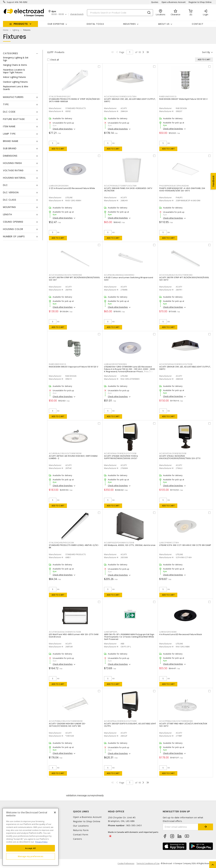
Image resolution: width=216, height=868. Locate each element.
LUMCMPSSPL (111, 632)
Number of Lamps (14, 236)
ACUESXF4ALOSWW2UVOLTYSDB (120, 453)
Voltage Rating (13, 170)
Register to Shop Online (200, 2)
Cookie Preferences (126, 864)
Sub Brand (10, 148)
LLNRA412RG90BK (168, 632)
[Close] (55, 812)
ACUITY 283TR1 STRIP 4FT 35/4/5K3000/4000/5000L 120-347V (184, 279)
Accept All (31, 848)
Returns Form (81, 830)
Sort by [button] (206, 52)
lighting (16, 30)
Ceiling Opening (13, 222)
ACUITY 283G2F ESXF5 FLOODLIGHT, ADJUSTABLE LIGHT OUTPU (130, 725)
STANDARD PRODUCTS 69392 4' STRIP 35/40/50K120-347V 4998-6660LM (75, 100)
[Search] (120, 13)
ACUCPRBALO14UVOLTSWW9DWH (176, 721)
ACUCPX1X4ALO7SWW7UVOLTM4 (120, 186)
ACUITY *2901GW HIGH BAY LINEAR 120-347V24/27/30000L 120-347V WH (67, 725)
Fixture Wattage (14, 119)
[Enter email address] (180, 827)
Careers (78, 839)
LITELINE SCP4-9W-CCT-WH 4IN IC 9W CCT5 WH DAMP (185, 545)
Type (6, 104)
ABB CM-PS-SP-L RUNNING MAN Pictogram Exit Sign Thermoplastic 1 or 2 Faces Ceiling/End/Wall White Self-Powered (129, 637)
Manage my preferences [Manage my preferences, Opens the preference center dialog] (31, 856)
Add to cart (58, 149)
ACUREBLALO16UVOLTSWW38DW (65, 453)
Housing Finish (12, 163)
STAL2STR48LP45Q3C (60, 96)
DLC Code (9, 112)
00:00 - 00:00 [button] (58, 14)
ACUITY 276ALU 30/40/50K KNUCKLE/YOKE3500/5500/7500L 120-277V (180, 457)
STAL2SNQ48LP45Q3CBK (61, 543)
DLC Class (10, 200)
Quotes (155, 2)
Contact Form (81, 835)
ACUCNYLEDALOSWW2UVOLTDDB (176, 364)
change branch (77, 14)
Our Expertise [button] (56, 24)
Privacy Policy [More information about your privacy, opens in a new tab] (41, 842)
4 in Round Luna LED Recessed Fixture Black (181, 634)
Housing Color (13, 229)
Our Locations (81, 826)
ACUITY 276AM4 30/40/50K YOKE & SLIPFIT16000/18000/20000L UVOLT (121, 457)
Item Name (9, 126)
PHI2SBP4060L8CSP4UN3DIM (174, 186)
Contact (198, 24)
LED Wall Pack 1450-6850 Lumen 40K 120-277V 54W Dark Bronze (74, 636)
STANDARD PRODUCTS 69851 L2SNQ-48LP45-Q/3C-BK (74, 546)
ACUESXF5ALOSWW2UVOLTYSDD (120, 721)
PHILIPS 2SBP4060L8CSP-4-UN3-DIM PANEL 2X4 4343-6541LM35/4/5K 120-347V (182, 189)
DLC (5, 185)
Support (11, 2)
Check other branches (63, 129)
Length (7, 214)
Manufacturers (13, 97)
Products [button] (21, 24)
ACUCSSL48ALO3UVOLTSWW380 (176, 275)
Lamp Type (9, 134)
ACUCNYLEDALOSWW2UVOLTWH (120, 96)
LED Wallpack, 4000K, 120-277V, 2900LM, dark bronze (130, 545)
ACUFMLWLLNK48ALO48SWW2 (119, 275)
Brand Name (11, 141)
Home (6, 30)
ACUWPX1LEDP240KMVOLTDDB (119, 543)
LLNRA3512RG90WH (59, 186)
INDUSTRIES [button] (129, 24)
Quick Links (81, 811)
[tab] (21, 53)
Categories (10, 53)
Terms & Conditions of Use (148, 863)
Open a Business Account (174, 2)
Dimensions (10, 156)
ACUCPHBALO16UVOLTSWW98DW (66, 721)
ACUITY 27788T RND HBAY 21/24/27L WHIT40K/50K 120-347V (183, 725)
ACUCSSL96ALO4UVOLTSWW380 (65, 275)
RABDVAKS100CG (168, 96)
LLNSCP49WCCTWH (169, 543)
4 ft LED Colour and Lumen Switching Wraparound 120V (129, 279)
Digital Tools (95, 24)
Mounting (9, 207)
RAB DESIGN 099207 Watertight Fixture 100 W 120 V (183, 99)
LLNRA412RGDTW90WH (115, 364)
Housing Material (14, 178)
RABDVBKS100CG (58, 364)
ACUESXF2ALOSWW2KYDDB (173, 453)
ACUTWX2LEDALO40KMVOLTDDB (65, 632)
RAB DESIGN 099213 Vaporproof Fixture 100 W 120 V (74, 367)
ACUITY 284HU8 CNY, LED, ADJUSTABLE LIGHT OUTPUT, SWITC (185, 368)
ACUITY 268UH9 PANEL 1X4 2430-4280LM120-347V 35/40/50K (128, 189)
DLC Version (11, 192)
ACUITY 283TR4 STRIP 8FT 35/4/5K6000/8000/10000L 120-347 (74, 279)
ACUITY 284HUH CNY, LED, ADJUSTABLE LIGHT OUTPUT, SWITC (130, 100)
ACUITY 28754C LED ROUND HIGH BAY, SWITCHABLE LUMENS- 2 (73, 457)
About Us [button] (164, 24)
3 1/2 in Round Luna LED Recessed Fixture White (72, 188)
